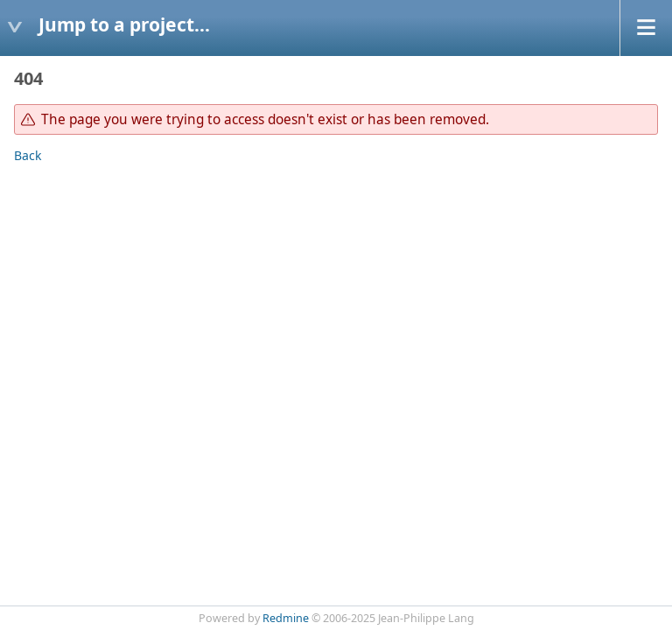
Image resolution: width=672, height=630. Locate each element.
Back (28, 155)
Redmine (286, 618)
